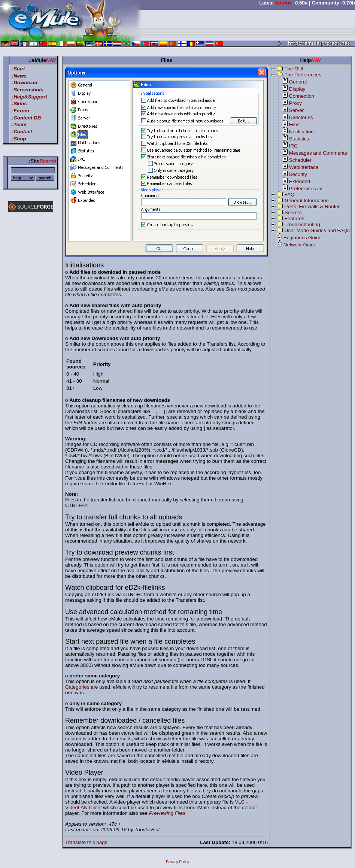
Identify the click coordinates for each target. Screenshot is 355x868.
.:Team (18, 125)
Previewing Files (167, 813)
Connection (302, 96)
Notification (301, 132)
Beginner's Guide (303, 238)
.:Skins (19, 104)
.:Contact (21, 132)
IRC (293, 146)
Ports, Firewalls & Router (312, 207)
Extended (300, 181)
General (298, 82)
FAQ (290, 195)
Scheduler (300, 160)
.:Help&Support (29, 97)
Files (294, 125)
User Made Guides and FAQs (317, 230)
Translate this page (86, 842)
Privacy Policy (177, 862)
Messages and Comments (318, 153)
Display (297, 89)
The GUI (294, 69)
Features (295, 218)
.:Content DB (26, 118)
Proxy (295, 103)
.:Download (24, 83)
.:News (19, 76)
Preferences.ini (306, 189)
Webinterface (304, 167)
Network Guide (300, 245)
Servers (293, 213)
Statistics (299, 139)
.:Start (18, 69)
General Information (307, 201)
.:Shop (18, 139)
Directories (301, 117)
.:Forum (20, 111)
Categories (77, 687)
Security (298, 174)
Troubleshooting (302, 224)
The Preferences (303, 75)
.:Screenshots (27, 90)
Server (296, 110)
